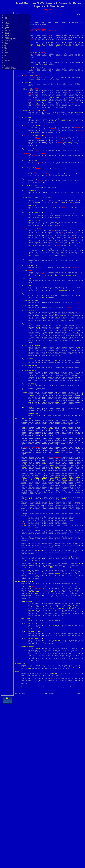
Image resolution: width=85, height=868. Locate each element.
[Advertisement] (49, 850)
